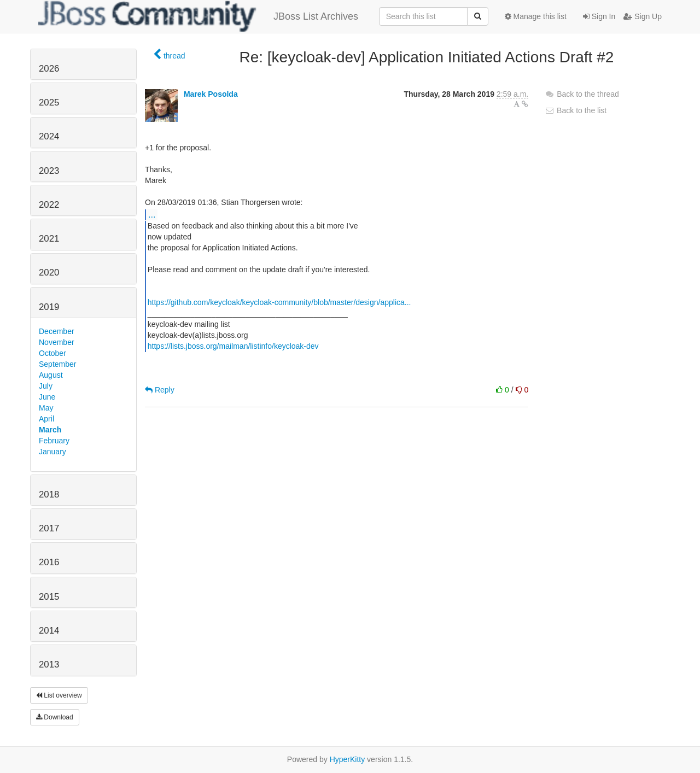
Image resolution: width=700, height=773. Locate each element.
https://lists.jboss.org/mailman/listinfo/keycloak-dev (233, 346)
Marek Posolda (211, 94)
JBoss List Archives (198, 16)
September (57, 364)
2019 (49, 307)
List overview (59, 695)
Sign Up (643, 16)
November (57, 342)
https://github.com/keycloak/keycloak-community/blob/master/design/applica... (279, 302)
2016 (49, 562)
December (57, 331)
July (46, 386)
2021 (49, 239)
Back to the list (576, 110)
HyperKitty (348, 759)
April (46, 419)
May (46, 408)
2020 (49, 273)
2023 (49, 171)
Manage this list (536, 16)
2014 (49, 631)
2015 (49, 597)
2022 (49, 205)
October (52, 353)
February (54, 441)
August (51, 375)
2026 (49, 69)
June (47, 397)
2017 (49, 528)
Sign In (599, 16)
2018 (49, 494)
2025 (49, 103)
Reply (160, 390)
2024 (49, 136)
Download (55, 717)
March (50, 430)
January (52, 452)
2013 (49, 664)
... (152, 214)
